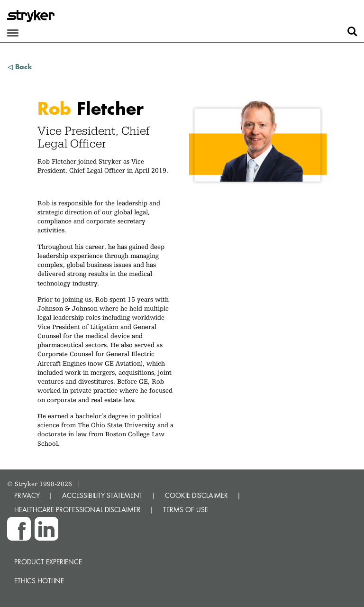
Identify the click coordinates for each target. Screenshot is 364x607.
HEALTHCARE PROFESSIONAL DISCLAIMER (77, 510)
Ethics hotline (39, 581)
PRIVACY (27, 495)
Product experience (48, 562)
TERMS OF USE (186, 510)
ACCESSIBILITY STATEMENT (102, 495)
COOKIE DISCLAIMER (196, 495)
